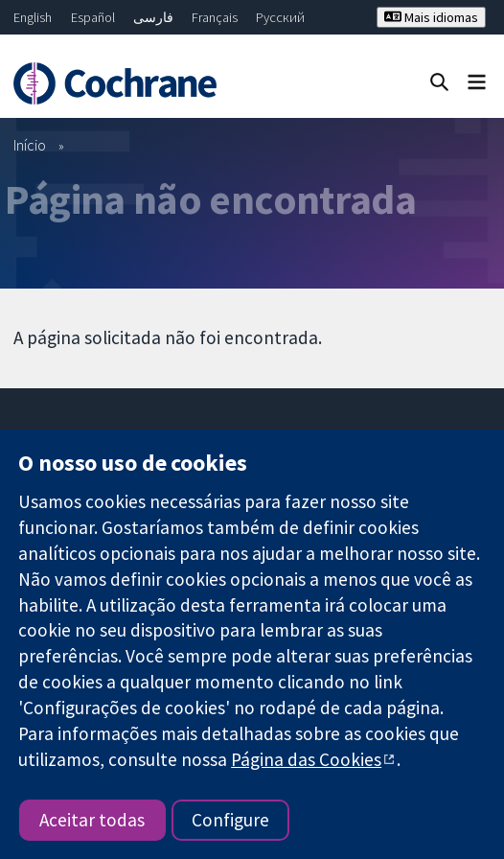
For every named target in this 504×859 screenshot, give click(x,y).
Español (93, 17)
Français (215, 17)
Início (30, 145)
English (33, 17)
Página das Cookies (306, 759)
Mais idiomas (431, 17)
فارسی (153, 17)
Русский (280, 17)
